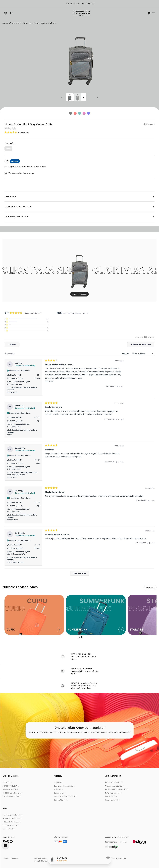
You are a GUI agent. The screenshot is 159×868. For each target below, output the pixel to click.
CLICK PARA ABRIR (79, 294)
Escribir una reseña (143, 345)
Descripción (79, 196)
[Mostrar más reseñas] (80, 573)
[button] (16, 132)
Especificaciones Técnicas (79, 206)
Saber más (150, 587)
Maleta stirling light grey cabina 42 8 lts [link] (39, 23)
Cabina (8, 149)
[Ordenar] (143, 354)
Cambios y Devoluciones (79, 217)
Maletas (15, 23)
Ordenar (125, 354)
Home (5, 23)
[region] (103, 326)
